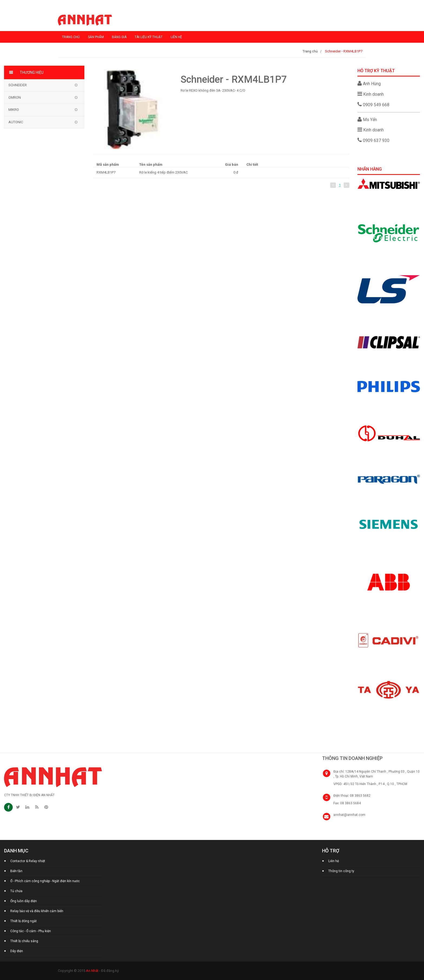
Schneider (18, 85)
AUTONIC (16, 122)
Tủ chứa (16, 891)
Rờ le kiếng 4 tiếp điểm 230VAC (163, 172)
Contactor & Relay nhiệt (28, 861)
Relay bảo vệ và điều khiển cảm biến (37, 911)
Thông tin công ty (341, 871)
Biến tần (16, 871)
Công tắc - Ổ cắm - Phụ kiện (31, 931)
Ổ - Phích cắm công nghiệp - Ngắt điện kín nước (45, 881)
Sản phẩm (96, 37)
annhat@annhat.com (349, 815)
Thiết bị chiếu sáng (24, 941)
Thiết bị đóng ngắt (24, 921)
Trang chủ (71, 37)
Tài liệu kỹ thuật (149, 37)
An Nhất (92, 971)
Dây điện (17, 951)
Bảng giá (119, 37)
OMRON (15, 97)
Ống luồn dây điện (24, 901)
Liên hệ (176, 37)
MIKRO (14, 110)
